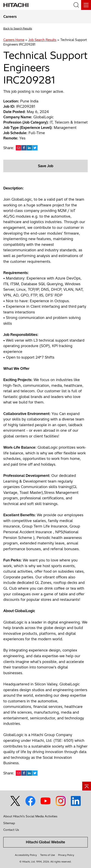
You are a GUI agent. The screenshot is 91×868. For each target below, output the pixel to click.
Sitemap (9, 823)
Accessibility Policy (26, 855)
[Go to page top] (87, 786)
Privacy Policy (66, 855)
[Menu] (86, 5)
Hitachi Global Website (45, 842)
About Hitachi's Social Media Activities (30, 816)
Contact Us (11, 830)
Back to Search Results (18, 29)
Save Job (46, 166)
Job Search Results (42, 40)
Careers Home (14, 40)
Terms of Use (47, 855)
